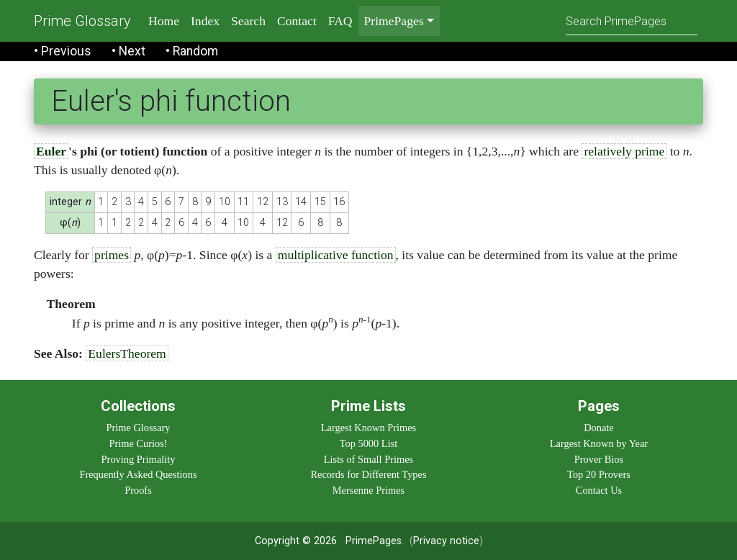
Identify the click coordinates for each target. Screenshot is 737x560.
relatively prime (624, 151)
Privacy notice (446, 541)
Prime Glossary (82, 21)
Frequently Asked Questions (138, 474)
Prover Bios (599, 459)
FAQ (340, 21)
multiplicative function (336, 255)
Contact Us (599, 490)
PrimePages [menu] (394, 21)
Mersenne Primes (368, 490)
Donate (599, 428)
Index (205, 21)
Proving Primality (139, 459)
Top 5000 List (369, 443)
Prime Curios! (138, 443)
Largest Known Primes (368, 428)
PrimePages (374, 541)
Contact (297, 21)
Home (164, 21)
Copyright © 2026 (296, 541)
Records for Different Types (368, 474)
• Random (192, 51)
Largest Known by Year (599, 443)
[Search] (632, 21)
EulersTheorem (127, 353)
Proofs (138, 490)
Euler (51, 151)
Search (248, 21)
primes (112, 255)
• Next (128, 51)
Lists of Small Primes (368, 459)
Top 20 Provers (599, 474)
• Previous (63, 51)
